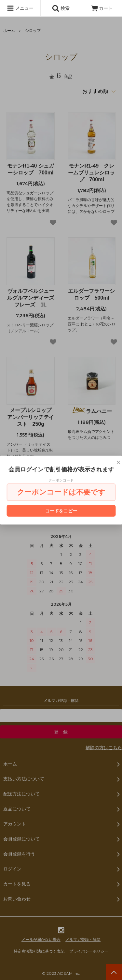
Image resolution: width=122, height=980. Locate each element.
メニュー (20, 8)
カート (102, 8)
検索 (61, 8)
